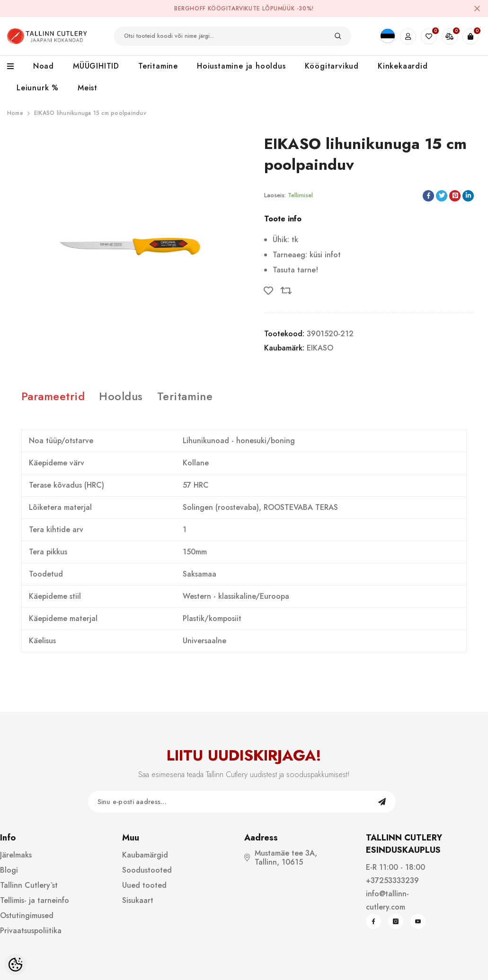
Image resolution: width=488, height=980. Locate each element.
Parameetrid (53, 396)
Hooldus (121, 396)
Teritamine (185, 396)
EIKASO (320, 348)
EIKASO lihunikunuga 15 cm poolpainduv (90, 113)
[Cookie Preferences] (15, 965)
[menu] (15, 67)
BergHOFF (190, 9)
